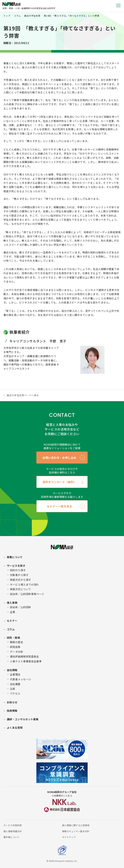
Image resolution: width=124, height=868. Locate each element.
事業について (15, 557)
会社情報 (12, 670)
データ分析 (16, 652)
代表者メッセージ (20, 679)
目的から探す (18, 570)
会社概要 (15, 684)
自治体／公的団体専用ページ (27, 594)
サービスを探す (16, 566)
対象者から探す (19, 575)
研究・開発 (13, 638)
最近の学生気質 (32, 16)
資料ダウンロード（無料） (59, 482)
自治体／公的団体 (20, 607)
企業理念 (15, 674)
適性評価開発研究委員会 (24, 656)
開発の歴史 (16, 642)
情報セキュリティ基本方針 (76, 831)
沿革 (13, 689)
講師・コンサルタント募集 (23, 719)
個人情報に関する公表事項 (76, 825)
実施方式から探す (20, 580)
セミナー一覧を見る (59, 506)
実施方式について (20, 589)
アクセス (15, 693)
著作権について (11, 837)
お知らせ (12, 702)
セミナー (12, 621)
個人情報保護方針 (13, 831)
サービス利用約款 (13, 825)
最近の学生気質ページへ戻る (23, 395)
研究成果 (15, 647)
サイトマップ (69, 837)
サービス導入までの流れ (24, 584)
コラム (17, 16)
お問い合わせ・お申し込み (59, 458)
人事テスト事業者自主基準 (26, 661)
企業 (13, 612)
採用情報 (12, 711)
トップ (7, 16)
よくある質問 (15, 728)
